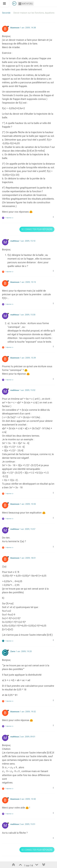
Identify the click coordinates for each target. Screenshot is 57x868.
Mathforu (26, 4)
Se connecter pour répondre (37, 229)
